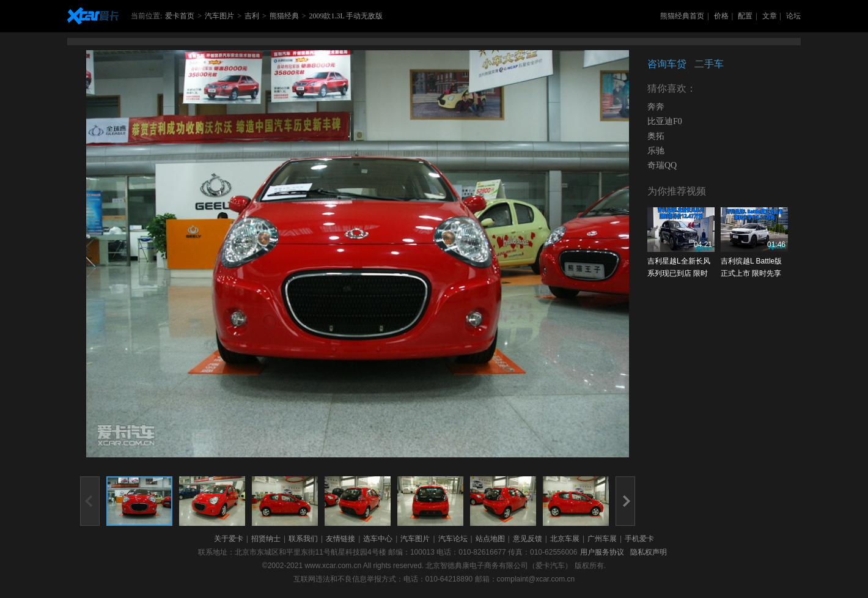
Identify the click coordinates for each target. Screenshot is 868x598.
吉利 (252, 16)
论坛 (793, 16)
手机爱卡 (639, 539)
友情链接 (340, 539)
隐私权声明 (649, 552)
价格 (721, 16)
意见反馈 (528, 539)
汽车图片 (219, 16)
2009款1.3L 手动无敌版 (346, 16)
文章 (770, 16)
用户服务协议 (602, 552)
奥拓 (656, 136)
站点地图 (490, 539)
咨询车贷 (667, 64)
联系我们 (303, 539)
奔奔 (656, 107)
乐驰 (656, 151)
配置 (745, 16)
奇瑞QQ (662, 165)
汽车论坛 (453, 539)
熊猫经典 (284, 16)
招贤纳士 (266, 539)
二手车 (709, 64)
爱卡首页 (180, 16)
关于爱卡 (229, 539)
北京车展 (565, 539)
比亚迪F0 (665, 121)
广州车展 (602, 539)
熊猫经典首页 (682, 16)
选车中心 (378, 539)
